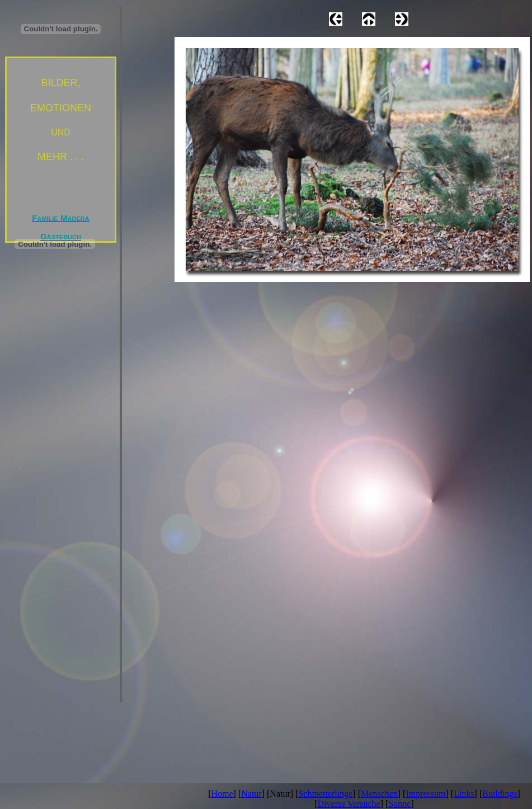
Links (464, 794)
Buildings (500, 794)
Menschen (379, 794)
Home (222, 794)
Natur (251, 794)
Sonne (399, 804)
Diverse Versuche (349, 804)
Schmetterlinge (325, 794)
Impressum (425, 794)
